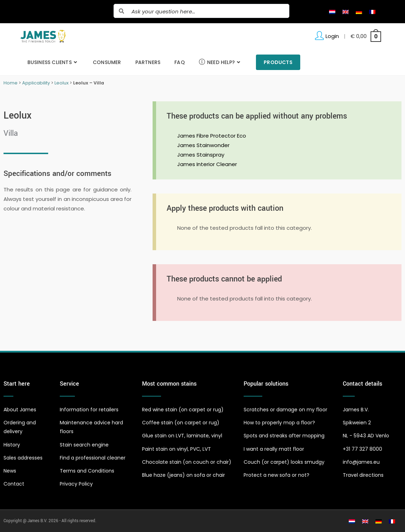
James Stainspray (201, 155)
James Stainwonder (203, 145)
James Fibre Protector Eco (212, 136)
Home (11, 83)
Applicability (36, 83)
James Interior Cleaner (207, 164)
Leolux (62, 83)
